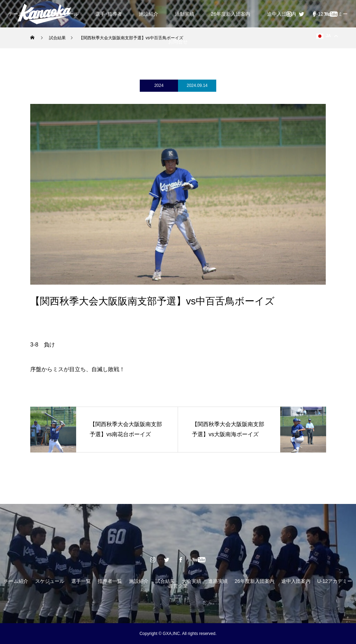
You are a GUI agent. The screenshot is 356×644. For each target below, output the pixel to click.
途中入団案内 (282, 14)
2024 (159, 85)
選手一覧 (81, 581)
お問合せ (178, 42)
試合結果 (165, 581)
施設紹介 (148, 14)
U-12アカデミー (335, 581)
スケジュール (50, 581)
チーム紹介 (16, 581)
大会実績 (192, 581)
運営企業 (178, 586)
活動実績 (185, 14)
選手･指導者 (109, 14)
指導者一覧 (110, 581)
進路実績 (218, 581)
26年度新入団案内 (230, 14)
